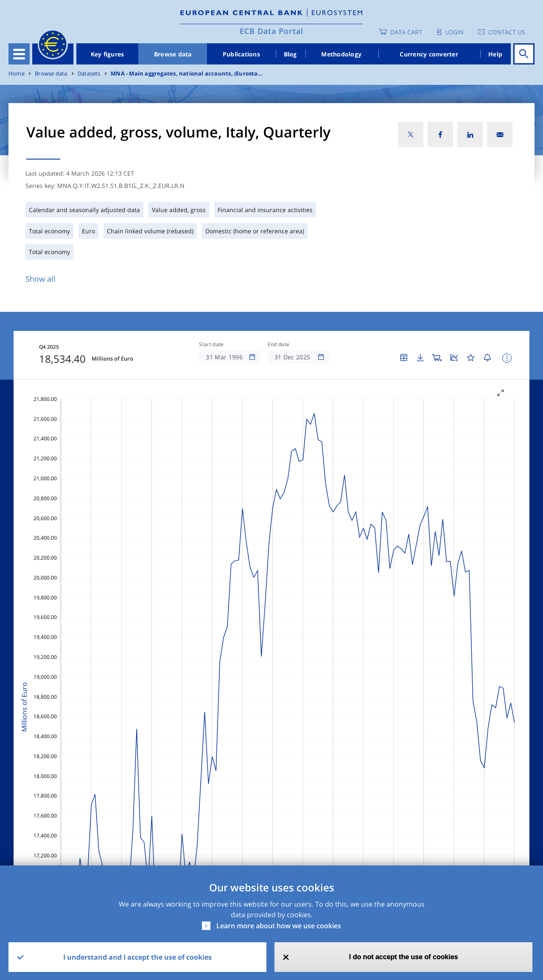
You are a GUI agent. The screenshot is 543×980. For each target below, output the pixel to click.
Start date (211, 344)
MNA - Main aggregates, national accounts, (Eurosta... (187, 74)
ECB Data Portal (271, 31)
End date (279, 344)
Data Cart (406, 32)
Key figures (108, 54)
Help (495, 54)
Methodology (341, 54)
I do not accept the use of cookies (404, 957)
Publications (241, 54)
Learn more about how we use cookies (279, 926)
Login (455, 32)
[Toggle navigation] (19, 54)
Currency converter (429, 54)
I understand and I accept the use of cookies (137, 957)
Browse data (173, 54)
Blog (290, 54)
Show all (41, 279)
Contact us (507, 32)
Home (17, 74)
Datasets (89, 74)
